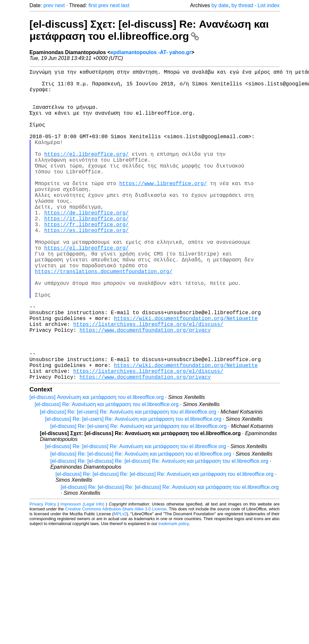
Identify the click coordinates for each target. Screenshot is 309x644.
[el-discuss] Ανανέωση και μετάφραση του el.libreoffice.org (97, 466)
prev (48, 5)
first (93, 5)
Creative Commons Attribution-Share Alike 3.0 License (116, 578)
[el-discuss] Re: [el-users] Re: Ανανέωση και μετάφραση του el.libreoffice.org (128, 481)
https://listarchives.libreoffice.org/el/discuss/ (148, 381)
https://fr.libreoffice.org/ (86, 259)
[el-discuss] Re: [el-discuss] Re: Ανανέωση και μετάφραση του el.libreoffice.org (136, 515)
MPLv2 (120, 583)
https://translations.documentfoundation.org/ (104, 317)
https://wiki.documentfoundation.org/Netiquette (186, 374)
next (60, 5)
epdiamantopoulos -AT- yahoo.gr (151, 52)
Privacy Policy (43, 573)
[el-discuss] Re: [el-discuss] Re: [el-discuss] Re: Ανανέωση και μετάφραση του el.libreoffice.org (159, 530)
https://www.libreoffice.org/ (163, 209)
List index (269, 5)
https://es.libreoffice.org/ (86, 267)
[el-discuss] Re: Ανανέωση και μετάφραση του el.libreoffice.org (107, 473)
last (125, 5)
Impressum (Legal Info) (83, 573)
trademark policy (174, 593)
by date (220, 5)
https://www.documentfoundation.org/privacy (145, 388)
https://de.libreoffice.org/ (86, 245)
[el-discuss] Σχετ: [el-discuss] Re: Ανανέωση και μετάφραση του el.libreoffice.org (149, 30)
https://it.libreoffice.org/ (86, 252)
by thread (242, 5)
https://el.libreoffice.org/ (86, 173)
